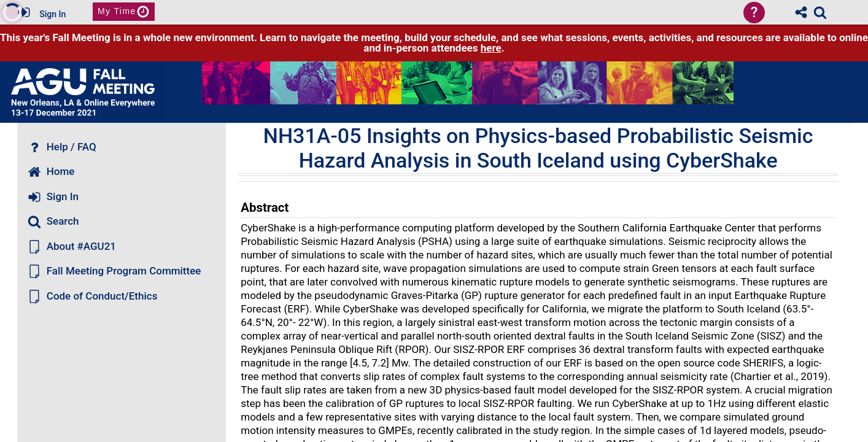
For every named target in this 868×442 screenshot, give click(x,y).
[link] (820, 12)
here (491, 48)
